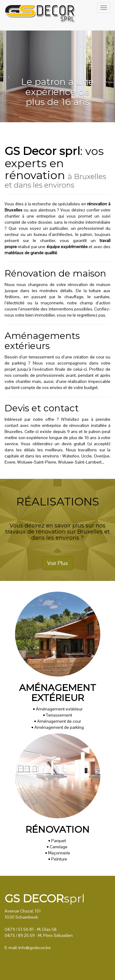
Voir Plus (57, 563)
